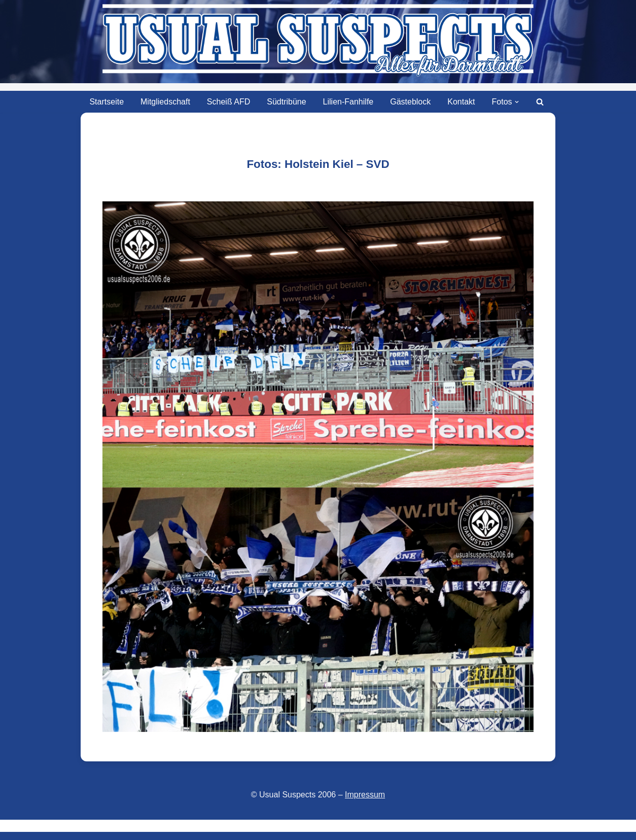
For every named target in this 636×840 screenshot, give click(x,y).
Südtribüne (286, 102)
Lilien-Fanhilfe (348, 102)
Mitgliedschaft (165, 102)
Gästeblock (410, 102)
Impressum (365, 795)
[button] (517, 102)
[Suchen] (540, 102)
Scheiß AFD (228, 102)
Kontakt (461, 102)
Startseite (107, 102)
